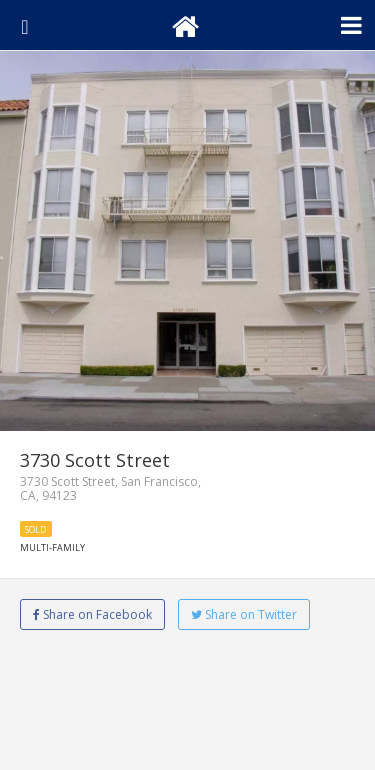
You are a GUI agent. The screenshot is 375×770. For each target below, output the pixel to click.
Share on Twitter (244, 614)
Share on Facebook (92, 614)
